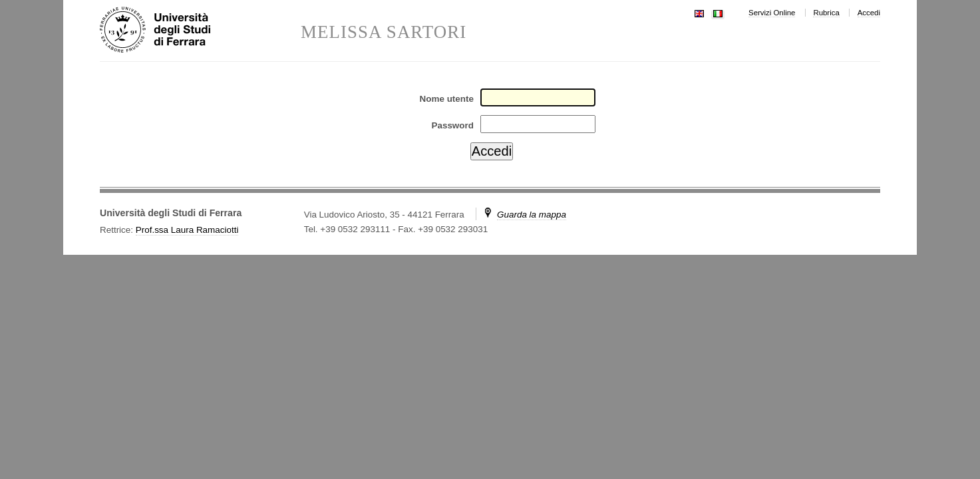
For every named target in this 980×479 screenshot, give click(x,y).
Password (452, 125)
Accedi (869, 13)
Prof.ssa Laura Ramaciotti (187, 230)
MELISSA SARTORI (384, 32)
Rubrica (826, 13)
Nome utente (447, 99)
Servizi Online (772, 13)
